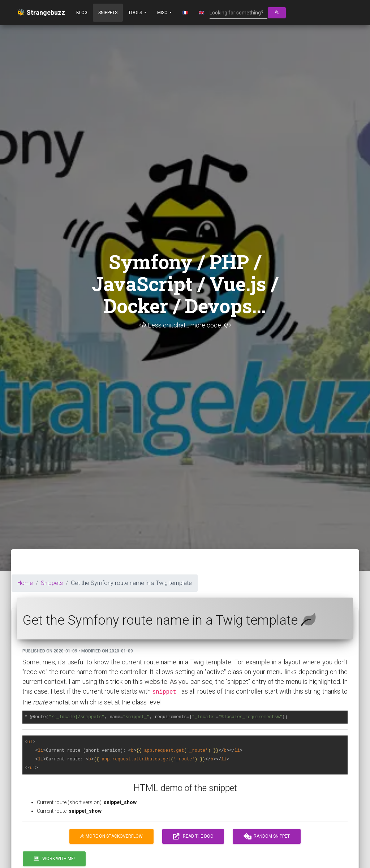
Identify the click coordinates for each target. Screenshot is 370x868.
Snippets (108, 13)
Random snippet (267, 837)
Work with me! (54, 859)
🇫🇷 (185, 13)
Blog (82, 13)
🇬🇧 (201, 13)
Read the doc (193, 837)
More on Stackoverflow (111, 836)
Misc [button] (163, 13)
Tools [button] (136, 13)
